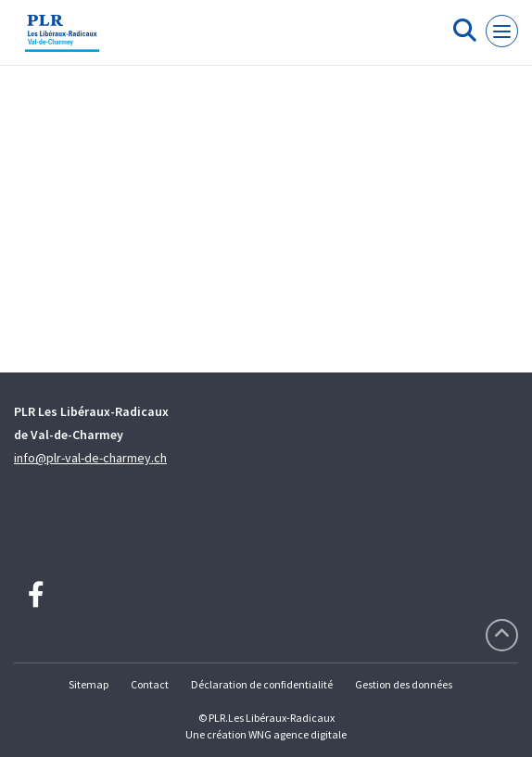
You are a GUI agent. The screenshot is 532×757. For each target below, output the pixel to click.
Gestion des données (404, 684)
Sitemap (89, 684)
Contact (150, 684)
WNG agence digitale (298, 734)
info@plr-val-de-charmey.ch (90, 458)
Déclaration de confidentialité (262, 684)
